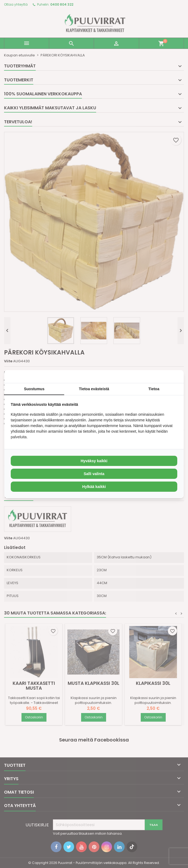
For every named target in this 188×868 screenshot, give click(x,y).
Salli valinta (94, 474)
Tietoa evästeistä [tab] (94, 389)
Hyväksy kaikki (94, 461)
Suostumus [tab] (34, 389)
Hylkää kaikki (94, 487)
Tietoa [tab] (154, 389)
